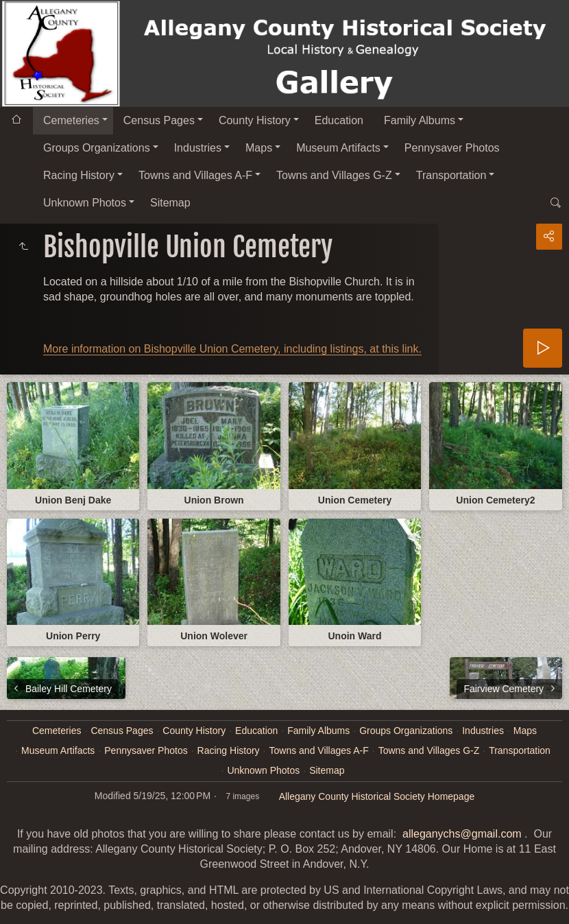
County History (255, 120)
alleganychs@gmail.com (462, 834)
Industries (198, 148)
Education (339, 120)
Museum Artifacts (338, 148)
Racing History (79, 175)
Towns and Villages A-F (195, 175)
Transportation (451, 175)
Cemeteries (71, 120)
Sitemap (170, 203)
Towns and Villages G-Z (334, 175)
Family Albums (420, 120)
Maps (259, 148)
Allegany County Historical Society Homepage (377, 796)
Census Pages (159, 120)
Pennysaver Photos (452, 148)
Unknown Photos (85, 203)
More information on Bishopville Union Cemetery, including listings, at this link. (232, 349)
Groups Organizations (97, 148)
